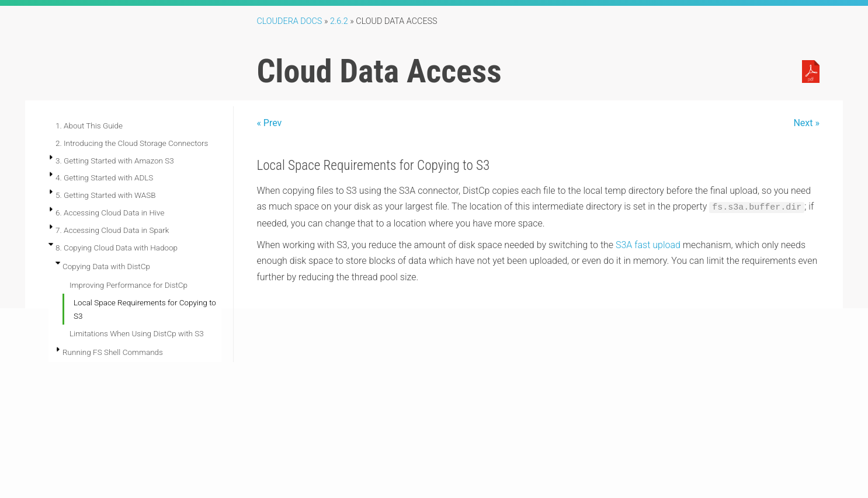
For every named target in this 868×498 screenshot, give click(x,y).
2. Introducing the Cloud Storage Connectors (132, 143)
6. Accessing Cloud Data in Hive (110, 213)
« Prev (269, 123)
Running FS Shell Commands (113, 352)
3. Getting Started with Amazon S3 (115, 161)
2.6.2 (339, 21)
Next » (806, 123)
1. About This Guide (89, 126)
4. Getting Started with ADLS (104, 177)
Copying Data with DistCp (106, 266)
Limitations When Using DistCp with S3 (137, 333)
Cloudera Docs (289, 21)
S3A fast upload (648, 245)
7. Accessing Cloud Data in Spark (112, 230)
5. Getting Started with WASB (105, 195)
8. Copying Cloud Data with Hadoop (117, 248)
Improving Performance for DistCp (129, 285)
